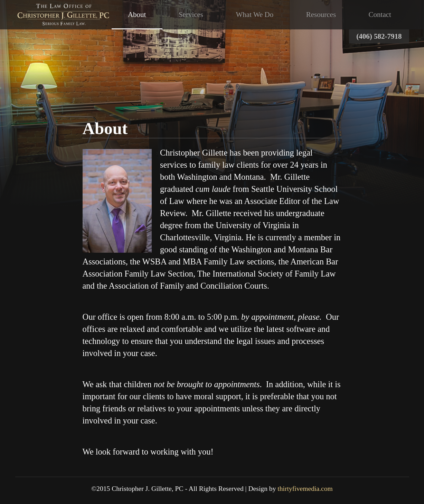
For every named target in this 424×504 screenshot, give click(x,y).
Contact (380, 15)
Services (191, 15)
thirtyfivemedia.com (305, 489)
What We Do (255, 15)
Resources (321, 15)
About (137, 15)
